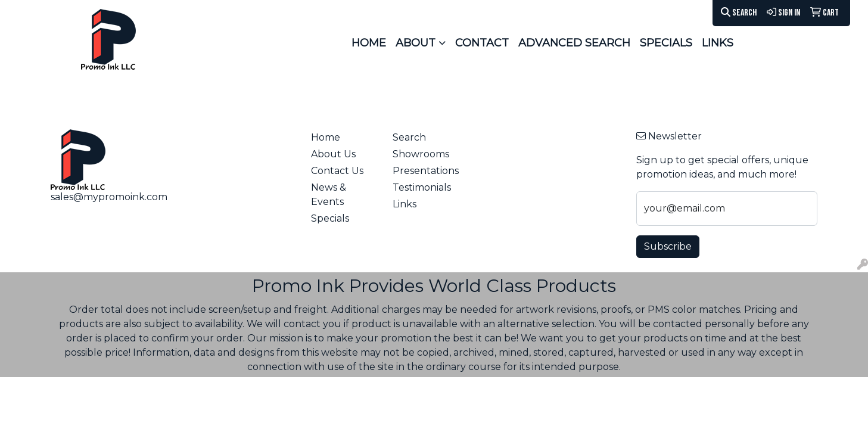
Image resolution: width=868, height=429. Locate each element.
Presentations (426, 171)
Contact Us (337, 171)
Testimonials (422, 187)
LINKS (718, 43)
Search (739, 13)
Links (405, 204)
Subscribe (668, 246)
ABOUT (416, 43)
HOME (369, 43)
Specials (330, 218)
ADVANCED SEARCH (574, 43)
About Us (333, 154)
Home (326, 137)
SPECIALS (666, 43)
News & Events (329, 195)
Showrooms (421, 154)
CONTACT (482, 43)
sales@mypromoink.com (109, 197)
